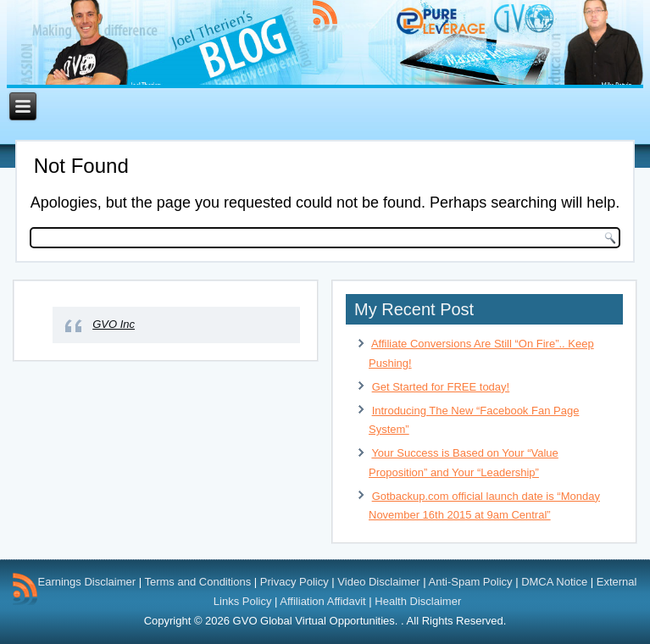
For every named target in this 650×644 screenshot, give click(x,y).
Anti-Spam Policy (471, 582)
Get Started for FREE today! (441, 387)
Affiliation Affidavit (322, 601)
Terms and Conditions (197, 582)
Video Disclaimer (378, 582)
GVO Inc (114, 324)
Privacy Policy (294, 582)
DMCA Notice (554, 582)
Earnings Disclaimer (87, 582)
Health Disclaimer (418, 601)
